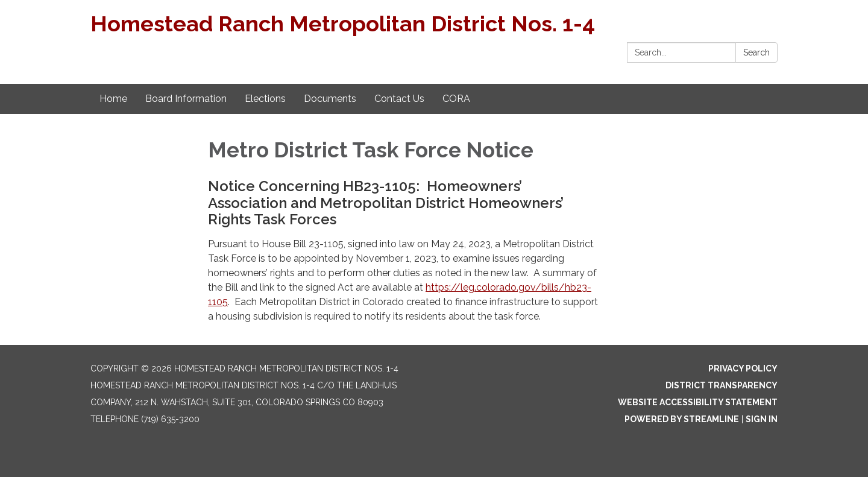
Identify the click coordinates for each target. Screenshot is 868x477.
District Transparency (722, 385)
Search (756, 52)
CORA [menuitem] (456, 99)
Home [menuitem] (113, 99)
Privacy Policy (743, 368)
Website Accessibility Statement (698, 402)
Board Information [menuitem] (186, 99)
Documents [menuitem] (330, 99)
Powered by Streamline (682, 419)
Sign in (762, 419)
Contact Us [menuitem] (399, 99)
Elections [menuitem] (265, 99)
